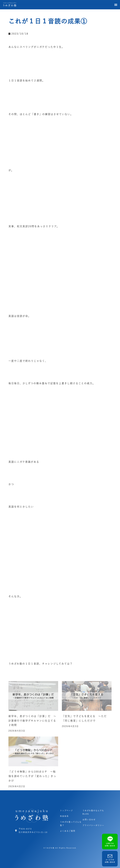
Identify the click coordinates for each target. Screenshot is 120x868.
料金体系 (64, 816)
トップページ (66, 811)
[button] (116, 5)
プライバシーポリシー (93, 825)
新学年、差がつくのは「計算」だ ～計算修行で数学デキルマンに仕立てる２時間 (32, 721)
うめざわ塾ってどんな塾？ (71, 824)
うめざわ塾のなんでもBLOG (93, 812)
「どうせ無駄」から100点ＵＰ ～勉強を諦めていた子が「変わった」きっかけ (32, 776)
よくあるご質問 (68, 831)
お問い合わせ (89, 820)
